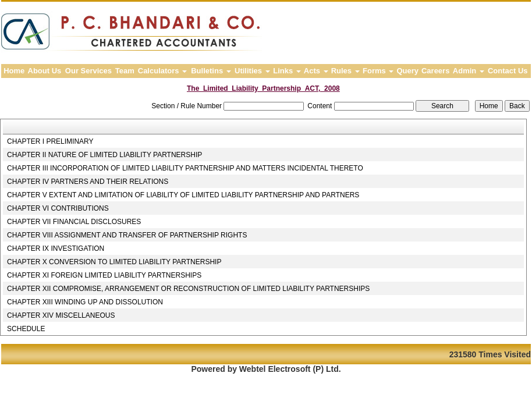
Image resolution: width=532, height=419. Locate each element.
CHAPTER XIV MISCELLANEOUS (61, 315)
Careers (435, 71)
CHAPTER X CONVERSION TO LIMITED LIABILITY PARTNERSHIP (114, 262)
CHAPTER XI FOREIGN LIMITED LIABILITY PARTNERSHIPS (104, 275)
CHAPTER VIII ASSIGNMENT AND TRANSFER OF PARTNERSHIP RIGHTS (127, 235)
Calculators (162, 71)
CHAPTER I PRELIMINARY (50, 141)
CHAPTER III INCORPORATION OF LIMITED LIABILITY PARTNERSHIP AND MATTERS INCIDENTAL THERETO (185, 168)
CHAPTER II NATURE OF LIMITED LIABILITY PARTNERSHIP (104, 155)
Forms (378, 71)
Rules (345, 71)
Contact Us (508, 71)
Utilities (252, 71)
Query (407, 71)
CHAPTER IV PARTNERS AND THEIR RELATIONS (88, 182)
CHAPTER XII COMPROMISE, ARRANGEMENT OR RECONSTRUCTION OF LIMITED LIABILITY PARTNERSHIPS (188, 289)
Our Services (88, 71)
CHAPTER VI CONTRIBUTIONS (58, 208)
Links (287, 71)
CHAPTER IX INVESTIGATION (56, 248)
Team (125, 71)
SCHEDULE (26, 329)
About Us (45, 71)
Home (14, 71)
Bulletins (211, 71)
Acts (316, 71)
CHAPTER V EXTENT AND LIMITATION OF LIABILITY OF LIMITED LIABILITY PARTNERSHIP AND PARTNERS (183, 195)
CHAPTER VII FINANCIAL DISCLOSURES (74, 222)
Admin (469, 71)
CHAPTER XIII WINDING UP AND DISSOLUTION (85, 302)
